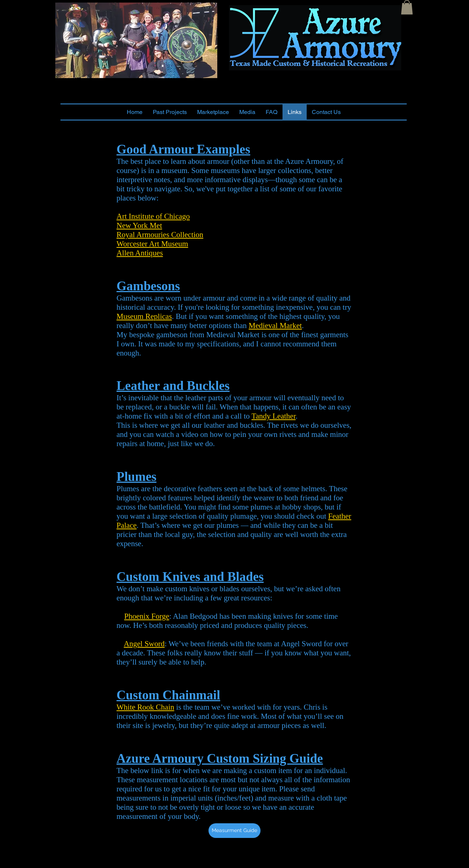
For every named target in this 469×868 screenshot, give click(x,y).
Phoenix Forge (147, 616)
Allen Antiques (140, 253)
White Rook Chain (145, 707)
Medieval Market (275, 325)
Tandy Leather (273, 416)
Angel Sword (144, 644)
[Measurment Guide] (234, 831)
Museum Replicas (144, 316)
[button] (407, 7)
